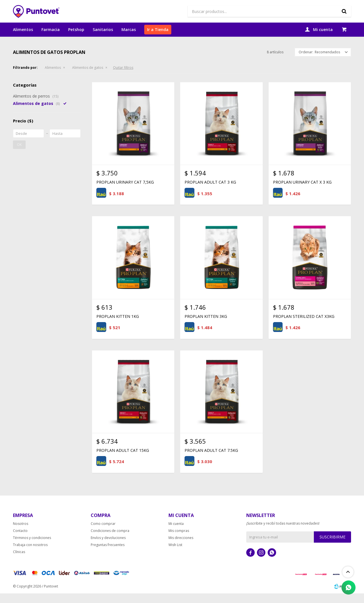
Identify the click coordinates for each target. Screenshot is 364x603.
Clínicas (19, 561)
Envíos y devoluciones (108, 547)
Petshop (76, 29)
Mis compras (179, 540)
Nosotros (21, 533)
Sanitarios (103, 29)
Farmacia (51, 29)
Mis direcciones (181, 547)
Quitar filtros (123, 77)
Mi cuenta (176, 533)
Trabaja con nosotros (30, 554)
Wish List (175, 554)
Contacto (20, 540)
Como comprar (103, 533)
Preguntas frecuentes (108, 554)
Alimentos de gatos (88, 77)
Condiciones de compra (110, 540)
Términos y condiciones (32, 547)
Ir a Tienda (158, 29)
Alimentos (23, 29)
